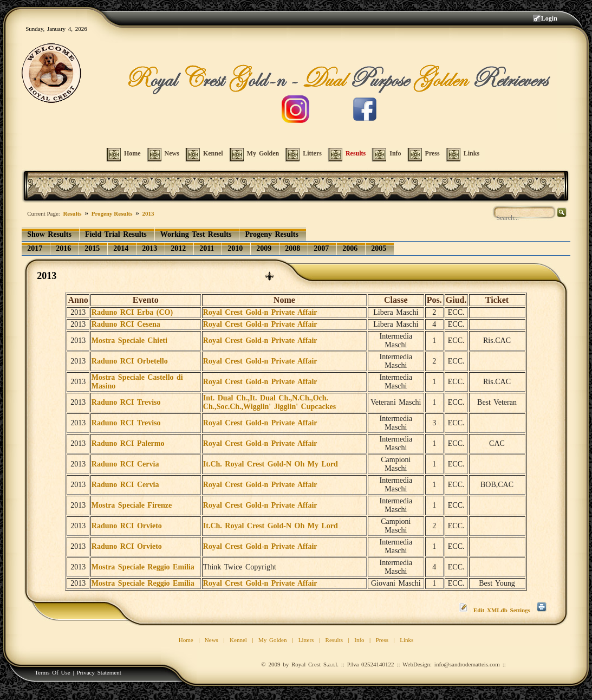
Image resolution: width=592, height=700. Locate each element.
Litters (306, 640)
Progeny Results (112, 213)
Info (359, 640)
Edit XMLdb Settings (502, 610)
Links (406, 640)
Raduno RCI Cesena (126, 324)
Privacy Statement (99, 672)
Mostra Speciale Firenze (132, 505)
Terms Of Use (53, 672)
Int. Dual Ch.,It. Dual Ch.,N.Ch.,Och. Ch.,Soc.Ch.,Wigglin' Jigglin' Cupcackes (269, 402)
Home (186, 640)
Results (72, 213)
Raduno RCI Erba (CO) (132, 312)
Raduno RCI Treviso (126, 402)
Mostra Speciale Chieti (129, 341)
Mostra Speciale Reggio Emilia (143, 567)
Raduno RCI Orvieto (127, 526)
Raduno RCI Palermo (128, 443)
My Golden (272, 640)
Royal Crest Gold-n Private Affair (260, 312)
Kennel (238, 640)
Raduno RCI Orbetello (130, 361)
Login (549, 18)
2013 (148, 213)
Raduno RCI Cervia (125, 464)
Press (382, 640)
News (212, 640)
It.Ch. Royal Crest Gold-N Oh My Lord (271, 464)
